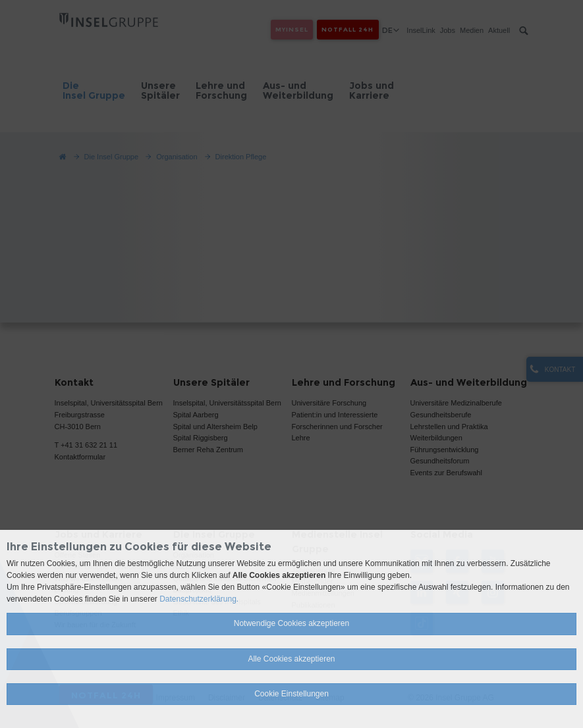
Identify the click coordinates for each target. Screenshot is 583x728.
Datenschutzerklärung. (199, 599)
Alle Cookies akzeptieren (291, 659)
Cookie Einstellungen (291, 694)
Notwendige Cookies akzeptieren (291, 623)
